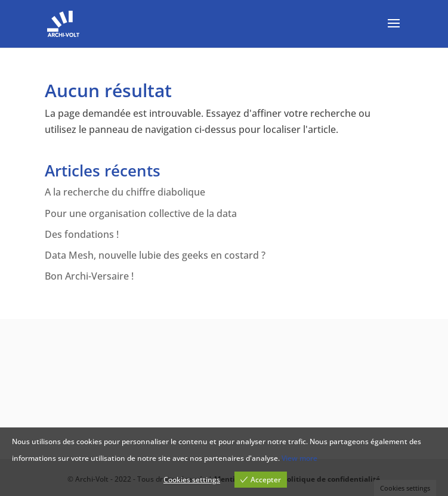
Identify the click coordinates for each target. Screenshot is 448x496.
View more (299, 458)
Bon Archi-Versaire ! (89, 276)
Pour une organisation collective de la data (141, 213)
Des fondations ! (82, 234)
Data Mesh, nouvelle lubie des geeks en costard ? (155, 255)
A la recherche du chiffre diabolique (125, 192)
